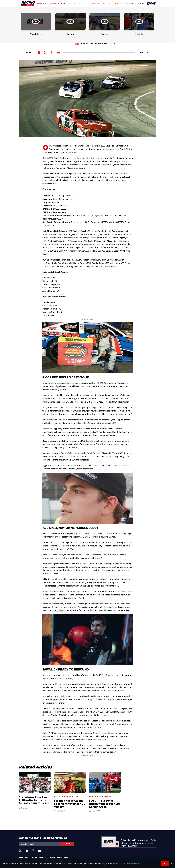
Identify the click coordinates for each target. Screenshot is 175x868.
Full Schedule (31, 18)
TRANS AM (94, 4)
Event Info (53, 18)
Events (54, 4)
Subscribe (24, 857)
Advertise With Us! (59, 857)
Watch (42, 4)
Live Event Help (39, 857)
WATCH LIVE (141, 18)
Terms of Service (133, 864)
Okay (165, 863)
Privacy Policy (118, 864)
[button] (155, 15)
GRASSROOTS (79, 4)
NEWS (65, 4)
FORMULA (117, 4)
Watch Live (75, 18)
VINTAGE (106, 4)
